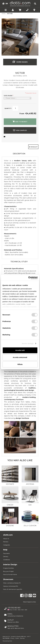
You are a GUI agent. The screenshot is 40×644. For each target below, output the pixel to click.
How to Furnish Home (10, 574)
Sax (30, 505)
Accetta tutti (20, 350)
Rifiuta (20, 364)
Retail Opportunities (29, 602)
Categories (6, 545)
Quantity (8, 108)
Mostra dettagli (28, 343)
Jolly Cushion (30, 526)
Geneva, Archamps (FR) (11, 586)
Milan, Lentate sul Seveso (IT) (12, 583)
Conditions (7, 560)
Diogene (10, 526)
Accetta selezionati (20, 357)
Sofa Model (9, 95)
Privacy (12, 638)
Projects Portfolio (8, 568)
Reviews (6, 542)
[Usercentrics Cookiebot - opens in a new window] (28, 278)
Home (4, 14)
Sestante (10, 484)
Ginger (10, 505)
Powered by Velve (7, 641)
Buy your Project (8, 571)
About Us (6, 539)
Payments (6, 553)
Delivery (6, 557)
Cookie (17, 638)
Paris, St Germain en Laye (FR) (13, 589)
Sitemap (22, 638)
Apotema (30, 484)
